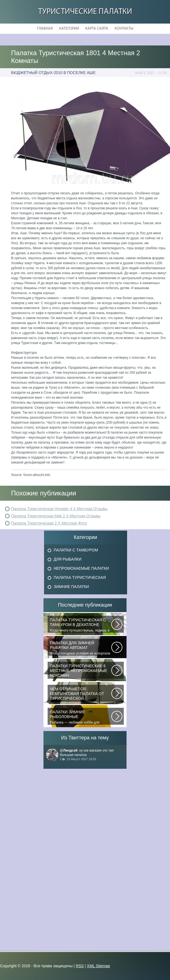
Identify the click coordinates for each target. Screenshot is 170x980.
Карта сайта (97, 29)
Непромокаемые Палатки (81, 568)
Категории (69, 29)
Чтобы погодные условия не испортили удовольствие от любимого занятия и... (81, 648)
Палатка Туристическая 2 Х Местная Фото (49, 523)
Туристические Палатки (85, 12)
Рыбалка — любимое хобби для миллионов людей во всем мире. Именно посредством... (81, 717)
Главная (45, 29)
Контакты (124, 29)
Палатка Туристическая (80, 577)
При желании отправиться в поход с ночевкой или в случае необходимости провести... (81, 694)
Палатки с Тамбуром (76, 550)
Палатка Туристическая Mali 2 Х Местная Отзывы (56, 516)
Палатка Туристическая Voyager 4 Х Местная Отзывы (59, 509)
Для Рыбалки (68, 559)
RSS (80, 966)
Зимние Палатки (71, 587)
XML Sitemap (99, 966)
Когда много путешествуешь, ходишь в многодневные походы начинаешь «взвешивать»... (81, 625)
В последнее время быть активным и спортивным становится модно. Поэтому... (81, 671)
